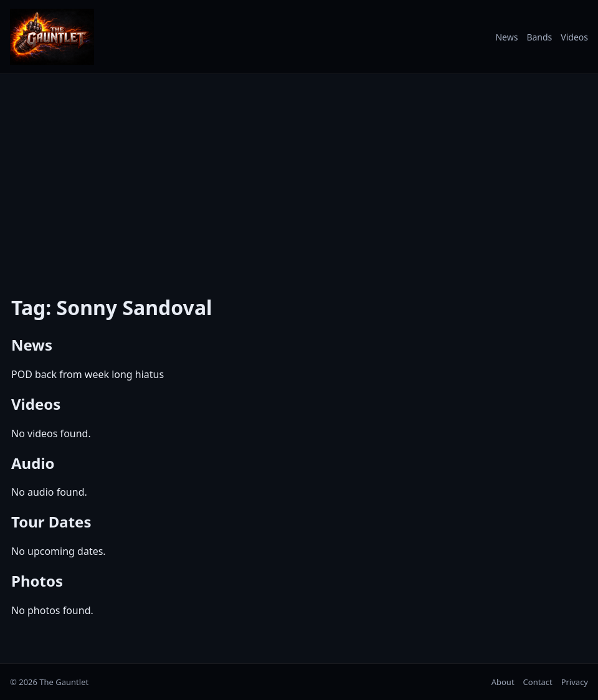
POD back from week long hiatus (88, 374)
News (506, 37)
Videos (574, 37)
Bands (539, 37)
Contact (538, 682)
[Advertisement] (299, 176)
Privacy (575, 682)
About (503, 682)
